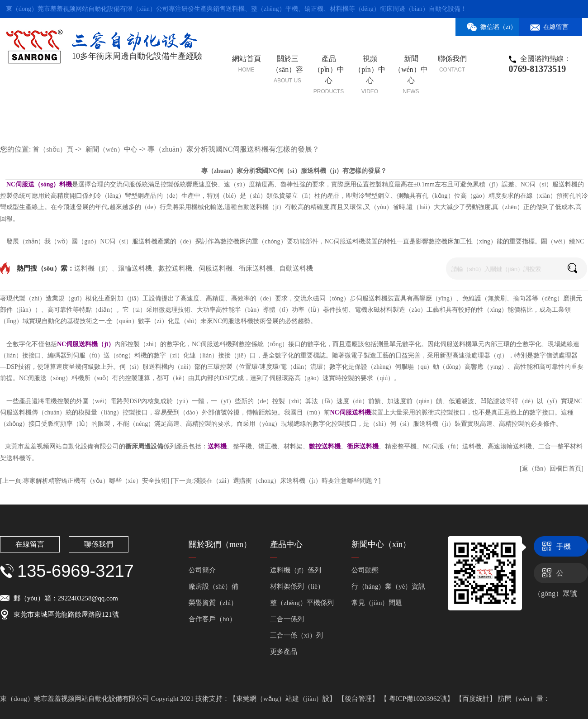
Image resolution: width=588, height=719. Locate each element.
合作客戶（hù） (212, 619)
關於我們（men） (220, 544)
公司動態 (365, 570)
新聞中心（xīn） (381, 544)
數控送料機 (175, 268)
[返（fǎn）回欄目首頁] (552, 469)
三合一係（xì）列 (296, 635)
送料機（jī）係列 (296, 570)
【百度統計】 (477, 699)
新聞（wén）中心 (111, 149)
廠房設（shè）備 (213, 586)
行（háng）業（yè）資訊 (388, 586)
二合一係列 (287, 619)
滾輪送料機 (135, 268)
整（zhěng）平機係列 (302, 603)
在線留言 (30, 544)
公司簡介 (202, 570)
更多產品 (284, 652)
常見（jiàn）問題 (377, 603)
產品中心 (286, 544)
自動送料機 (296, 268)
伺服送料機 (216, 268)
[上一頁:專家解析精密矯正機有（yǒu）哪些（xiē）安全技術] (85, 481)
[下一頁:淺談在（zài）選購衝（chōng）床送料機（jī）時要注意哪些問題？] (276, 481)
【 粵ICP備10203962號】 (418, 699)
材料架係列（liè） (297, 586)
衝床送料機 (256, 268)
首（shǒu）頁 (53, 149)
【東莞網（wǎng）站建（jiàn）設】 (283, 699)
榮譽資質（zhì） (213, 603)
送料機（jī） (93, 268)
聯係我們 (99, 544)
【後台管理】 (359, 699)
